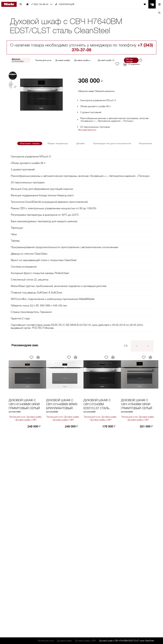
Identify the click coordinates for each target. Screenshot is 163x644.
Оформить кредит (86, 91)
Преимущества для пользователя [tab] (112, 143)
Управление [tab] (146, 143)
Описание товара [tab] (30, 143)
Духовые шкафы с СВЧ (85, 60)
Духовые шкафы (63, 60)
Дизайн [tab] (81, 143)
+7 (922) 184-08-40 (40, 4)
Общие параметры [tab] (58, 143)
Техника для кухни (43, 60)
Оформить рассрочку (105, 91)
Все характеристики (87, 130)
